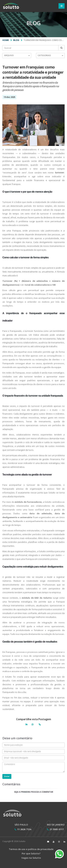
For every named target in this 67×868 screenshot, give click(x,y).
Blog (16, 40)
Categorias (50, 55)
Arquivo (17, 55)
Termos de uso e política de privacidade (31, 849)
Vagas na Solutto (31, 858)
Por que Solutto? (31, 853)
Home (6, 40)
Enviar (7, 776)
